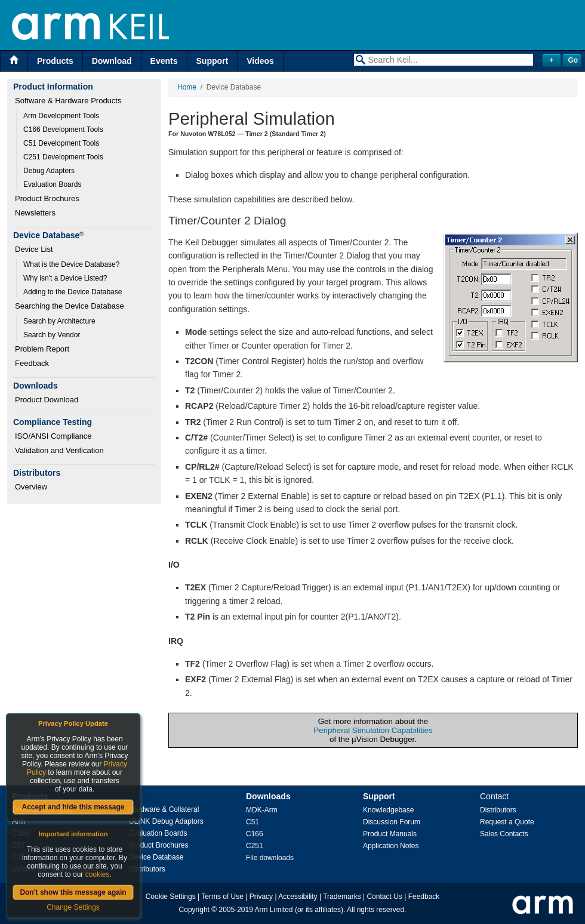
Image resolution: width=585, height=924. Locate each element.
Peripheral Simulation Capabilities (373, 730)
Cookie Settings (171, 897)
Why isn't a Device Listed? (65, 278)
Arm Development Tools (61, 116)
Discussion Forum (392, 822)
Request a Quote (507, 822)
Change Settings (73, 907)
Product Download (47, 400)
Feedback (32, 363)
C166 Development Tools (63, 130)
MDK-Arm (262, 810)
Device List (34, 249)
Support (213, 61)
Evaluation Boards (52, 184)
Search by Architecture (59, 321)
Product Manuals (390, 834)
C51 (253, 822)
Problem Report (42, 349)
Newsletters (35, 213)
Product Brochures (47, 198)
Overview (31, 487)
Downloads (268, 796)
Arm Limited (274, 910)
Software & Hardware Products (68, 101)
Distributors (147, 869)
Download (112, 61)
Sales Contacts (504, 834)
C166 (255, 834)
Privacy (261, 897)
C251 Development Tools (63, 157)
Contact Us (385, 897)
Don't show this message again (73, 892)
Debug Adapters (49, 171)
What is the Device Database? (71, 264)
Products (55, 61)
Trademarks (342, 897)
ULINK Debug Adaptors (166, 821)
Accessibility (298, 897)
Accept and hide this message (73, 807)
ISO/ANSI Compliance (53, 436)
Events (164, 61)
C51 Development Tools (61, 143)
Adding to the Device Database (73, 292)
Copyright (194, 910)
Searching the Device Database (70, 306)
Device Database (156, 857)
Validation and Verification (59, 450)
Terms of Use (222, 897)
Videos (260, 61)
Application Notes (391, 846)
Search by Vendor (52, 335)
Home (187, 87)
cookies (98, 874)
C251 (255, 846)
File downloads (270, 858)
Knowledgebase (388, 810)
